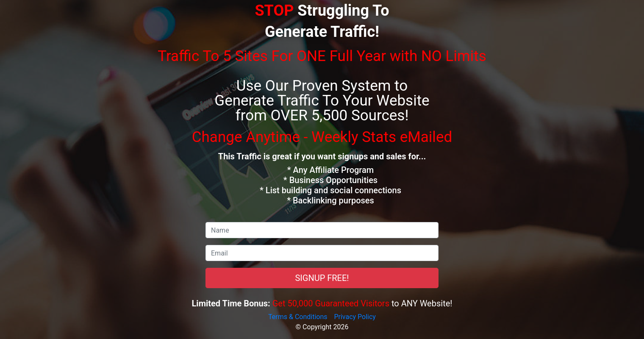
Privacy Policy (355, 317)
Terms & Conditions (298, 317)
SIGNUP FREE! (322, 278)
